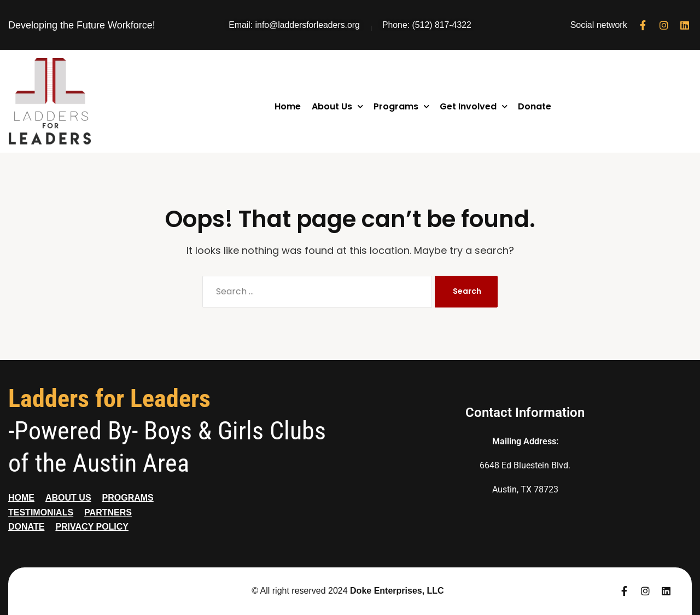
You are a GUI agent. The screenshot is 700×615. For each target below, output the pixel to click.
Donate (535, 106)
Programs (401, 106)
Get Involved (474, 106)
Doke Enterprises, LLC (397, 591)
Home (288, 106)
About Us (337, 106)
